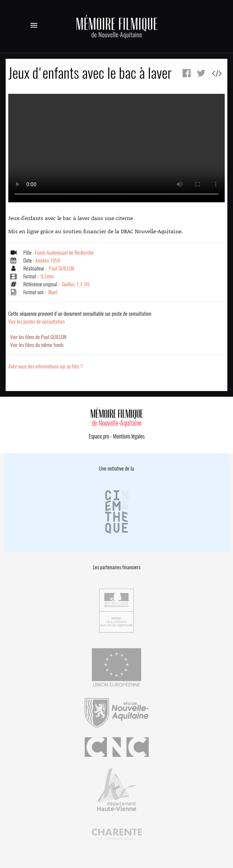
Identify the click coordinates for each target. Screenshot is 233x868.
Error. (116, 148)
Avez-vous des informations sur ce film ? (46, 366)
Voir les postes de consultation (80, 318)
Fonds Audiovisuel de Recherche (64, 253)
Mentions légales (129, 436)
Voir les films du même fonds (37, 345)
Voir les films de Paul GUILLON (38, 337)
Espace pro (99, 436)
